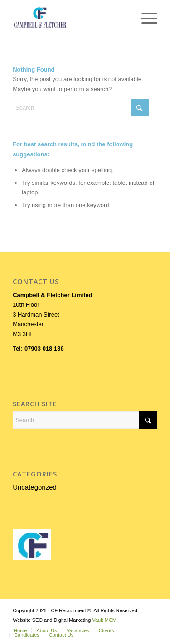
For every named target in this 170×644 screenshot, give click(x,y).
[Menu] (145, 19)
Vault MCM (104, 620)
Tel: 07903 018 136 (38, 348)
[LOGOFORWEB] (70, 19)
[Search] (81, 108)
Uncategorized (35, 487)
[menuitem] (145, 19)
